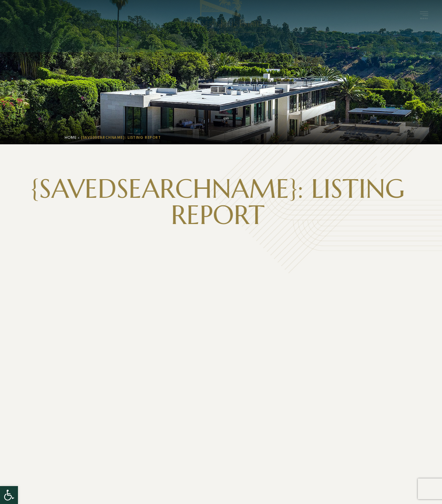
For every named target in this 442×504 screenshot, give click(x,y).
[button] (9, 495)
